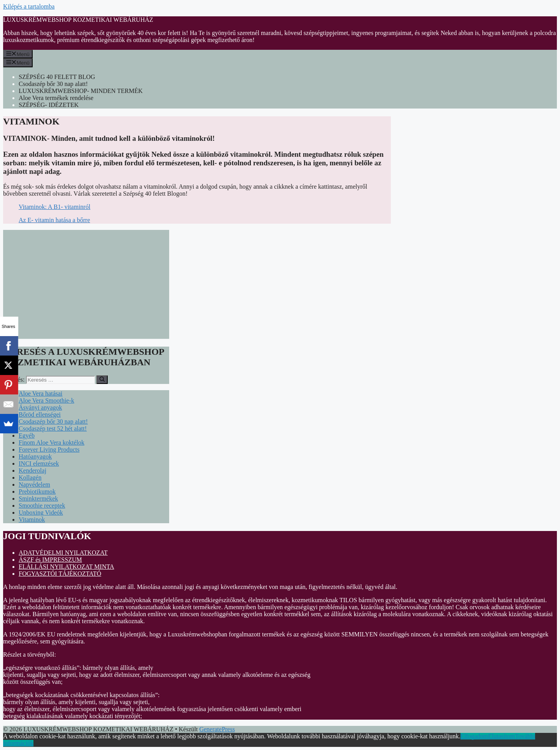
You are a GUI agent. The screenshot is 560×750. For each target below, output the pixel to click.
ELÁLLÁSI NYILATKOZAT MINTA (66, 567)
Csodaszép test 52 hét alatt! (53, 428)
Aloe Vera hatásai (41, 393)
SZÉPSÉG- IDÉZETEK (49, 105)
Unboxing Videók (41, 513)
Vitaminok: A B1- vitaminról (54, 207)
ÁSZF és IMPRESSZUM (50, 560)
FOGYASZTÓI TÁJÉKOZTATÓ (60, 574)
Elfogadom (474, 736)
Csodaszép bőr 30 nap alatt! (53, 84)
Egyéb (27, 435)
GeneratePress (217, 729)
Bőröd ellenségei (40, 414)
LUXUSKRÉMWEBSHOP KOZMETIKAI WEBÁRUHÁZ (78, 20)
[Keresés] (102, 380)
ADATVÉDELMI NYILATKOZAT (63, 553)
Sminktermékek (38, 499)
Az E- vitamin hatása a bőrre (54, 220)
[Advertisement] (86, 284)
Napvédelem (34, 485)
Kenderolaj (32, 471)
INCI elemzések (39, 463)
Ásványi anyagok (40, 407)
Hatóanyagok (35, 456)
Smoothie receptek (42, 506)
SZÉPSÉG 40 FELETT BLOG (57, 77)
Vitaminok (32, 520)
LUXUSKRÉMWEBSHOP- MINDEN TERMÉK (81, 91)
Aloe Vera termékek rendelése (56, 98)
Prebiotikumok (37, 492)
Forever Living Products (49, 449)
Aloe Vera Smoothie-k (46, 400)
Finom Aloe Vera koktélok (52, 442)
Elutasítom (501, 736)
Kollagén (30, 478)
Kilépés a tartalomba (29, 6)
